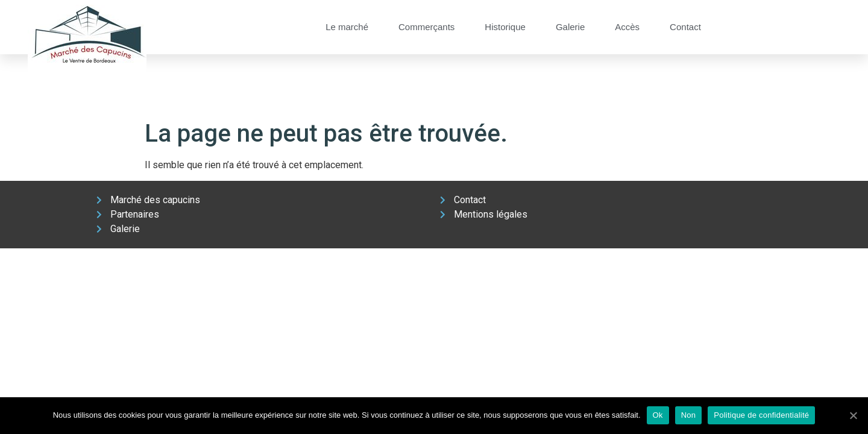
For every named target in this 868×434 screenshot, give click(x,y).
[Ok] (853, 415)
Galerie (570, 27)
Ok (658, 415)
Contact (685, 27)
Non (689, 415)
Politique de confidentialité (761, 415)
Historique (505, 27)
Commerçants (426, 27)
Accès (627, 27)
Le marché (347, 27)
